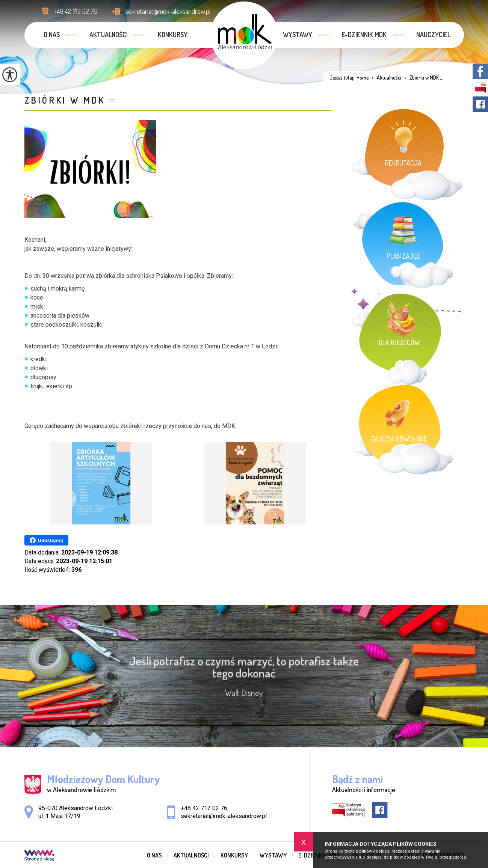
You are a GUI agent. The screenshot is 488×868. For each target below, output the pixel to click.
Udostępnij (46, 540)
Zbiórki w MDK (65, 100)
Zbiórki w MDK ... (422, 78)
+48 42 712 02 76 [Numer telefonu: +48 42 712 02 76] (204, 808)
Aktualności (109, 35)
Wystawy (298, 35)
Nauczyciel (433, 35)
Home (363, 78)
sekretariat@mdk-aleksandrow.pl (161, 11)
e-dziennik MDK (364, 35)
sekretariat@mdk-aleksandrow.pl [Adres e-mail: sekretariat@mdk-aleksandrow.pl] (224, 816)
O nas (52, 35)
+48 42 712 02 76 (69, 11)
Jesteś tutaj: (343, 78)
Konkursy (173, 35)
